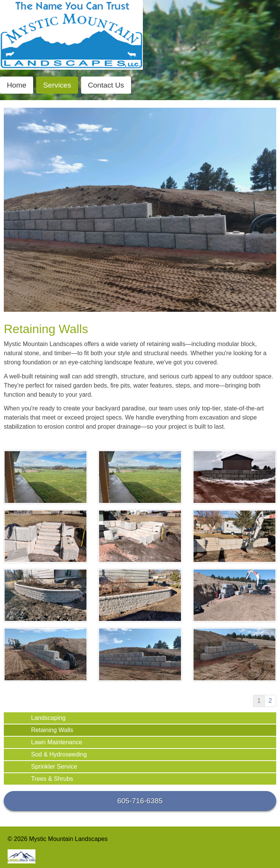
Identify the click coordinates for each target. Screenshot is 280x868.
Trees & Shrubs (52, 779)
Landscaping (49, 718)
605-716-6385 (140, 801)
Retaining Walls (52, 730)
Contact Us (106, 85)
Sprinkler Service (54, 767)
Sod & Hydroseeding (59, 754)
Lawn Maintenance (57, 742)
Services (57, 85)
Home (17, 85)
